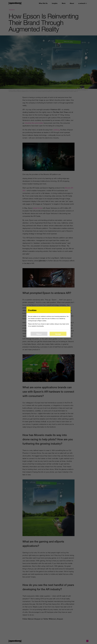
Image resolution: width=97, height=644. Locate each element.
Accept (58, 334)
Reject (39, 334)
